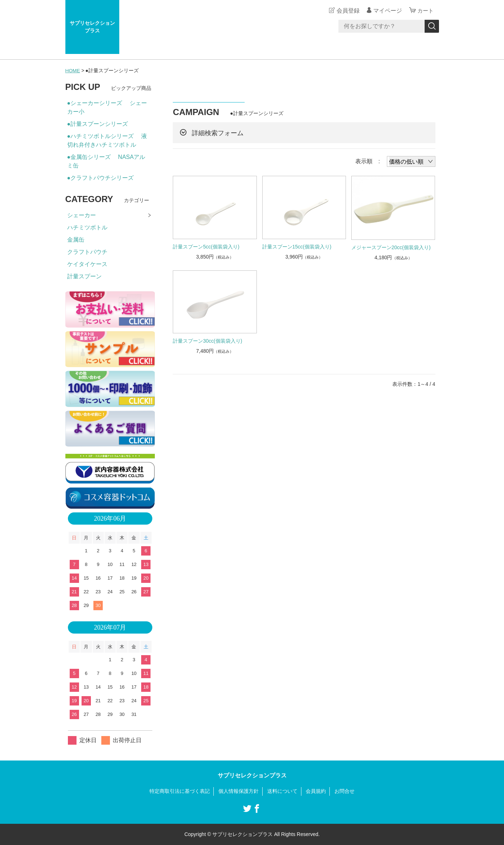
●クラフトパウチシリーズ (101, 178)
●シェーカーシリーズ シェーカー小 (107, 107)
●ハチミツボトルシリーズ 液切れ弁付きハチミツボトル (107, 140)
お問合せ (345, 791)
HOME (73, 70)
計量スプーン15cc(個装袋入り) (297, 246)
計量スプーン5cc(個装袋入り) (206, 246)
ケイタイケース (87, 264)
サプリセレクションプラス (92, 27)
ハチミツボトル (87, 227)
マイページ (387, 11)
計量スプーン (84, 276)
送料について (282, 791)
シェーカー (82, 215)
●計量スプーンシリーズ (98, 124)
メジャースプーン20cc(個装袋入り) (391, 247)
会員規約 (316, 791)
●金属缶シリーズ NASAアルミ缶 (106, 161)
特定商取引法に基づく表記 (180, 791)
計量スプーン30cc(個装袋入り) (207, 341)
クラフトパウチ (87, 252)
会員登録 (347, 11)
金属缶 (76, 240)
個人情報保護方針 (239, 791)
